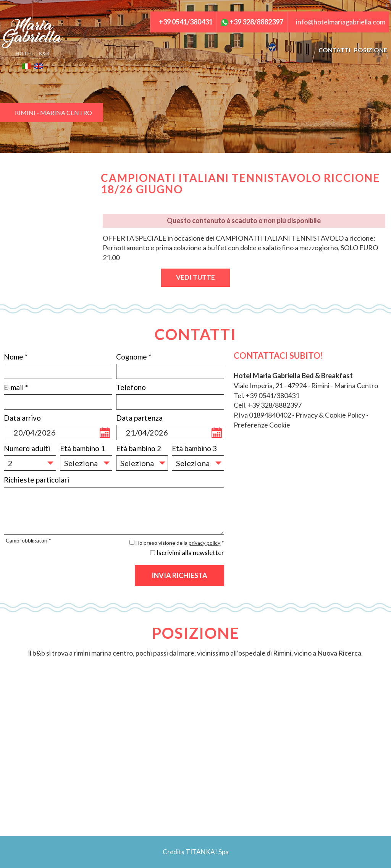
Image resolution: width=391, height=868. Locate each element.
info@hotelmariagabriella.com (341, 22)
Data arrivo (22, 418)
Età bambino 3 (194, 448)
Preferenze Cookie (262, 425)
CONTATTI (334, 50)
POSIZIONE (371, 50)
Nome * (16, 357)
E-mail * (16, 387)
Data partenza (139, 418)
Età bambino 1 (82, 448)
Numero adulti (27, 448)
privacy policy (204, 543)
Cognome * (134, 357)
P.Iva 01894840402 (262, 415)
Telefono (131, 387)
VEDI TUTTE (195, 277)
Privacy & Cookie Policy (330, 415)
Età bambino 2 (139, 448)
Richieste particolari (36, 480)
